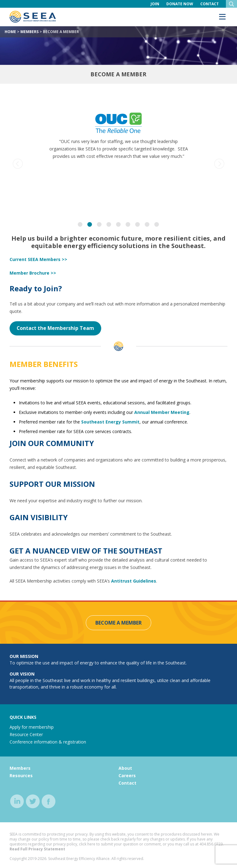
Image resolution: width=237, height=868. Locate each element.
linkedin (17, 801)
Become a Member (118, 623)
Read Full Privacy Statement (37, 849)
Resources (21, 775)
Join (155, 4)
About (125, 768)
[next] (219, 164)
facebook (49, 801)
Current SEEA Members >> (38, 259)
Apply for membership (32, 727)
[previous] (18, 164)
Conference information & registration (48, 742)
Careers (127, 775)
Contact (210, 4)
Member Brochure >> (33, 273)
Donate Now (180, 4)
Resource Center (26, 734)
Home (10, 32)
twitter (33, 801)
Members (29, 32)
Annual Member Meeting (162, 412)
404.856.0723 (211, 844)
